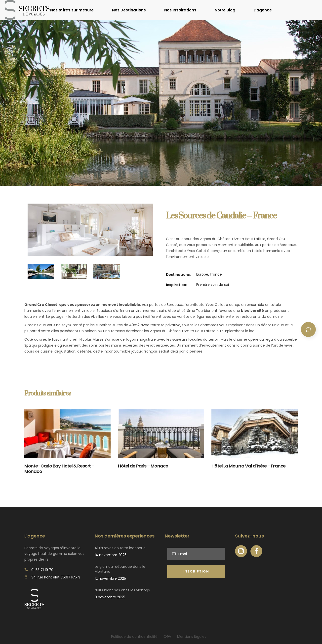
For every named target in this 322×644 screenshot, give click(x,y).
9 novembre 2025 (110, 597)
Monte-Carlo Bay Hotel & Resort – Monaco (59, 469)
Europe (202, 274)
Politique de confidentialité (134, 637)
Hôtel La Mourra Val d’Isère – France (248, 466)
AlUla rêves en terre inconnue (120, 548)
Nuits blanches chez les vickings (122, 590)
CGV (167, 637)
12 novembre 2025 (110, 578)
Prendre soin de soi (213, 285)
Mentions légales (192, 637)
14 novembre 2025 (111, 555)
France (216, 274)
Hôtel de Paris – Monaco (143, 466)
